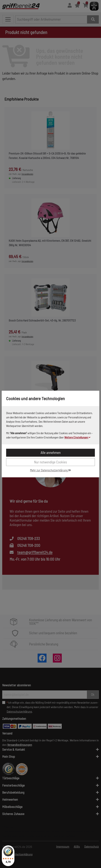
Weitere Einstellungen (77, 437)
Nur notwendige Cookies (50, 462)
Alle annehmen (51, 453)
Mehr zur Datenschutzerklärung (50, 470)
